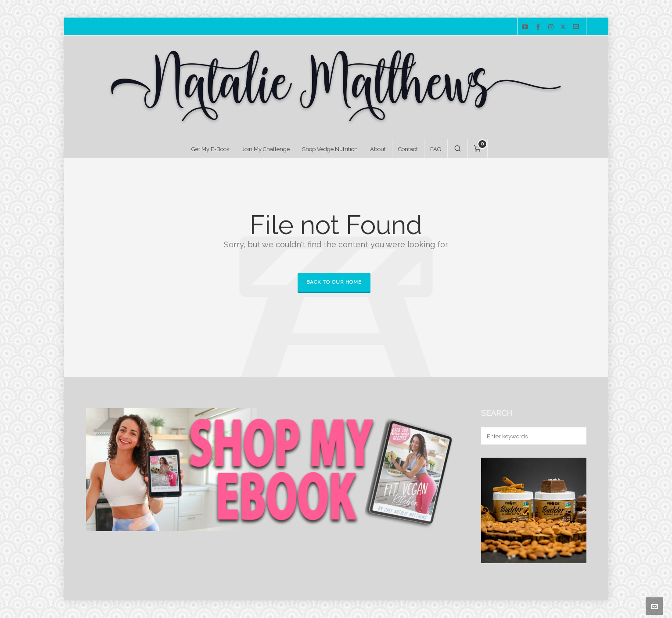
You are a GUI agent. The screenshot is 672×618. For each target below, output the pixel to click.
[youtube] (526, 27)
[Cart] (478, 148)
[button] (575, 436)
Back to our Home (334, 282)
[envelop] (577, 27)
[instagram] (552, 27)
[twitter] (564, 27)
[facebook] (539, 27)
